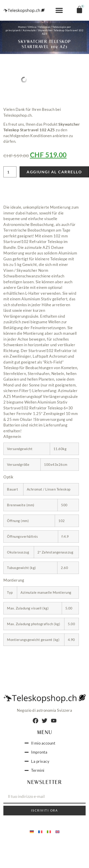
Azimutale (29, 30)
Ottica (32, 27)
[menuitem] (32, 832)
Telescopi (44, 27)
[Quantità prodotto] (10, 172)
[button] (59, 10)
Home (22, 27)
